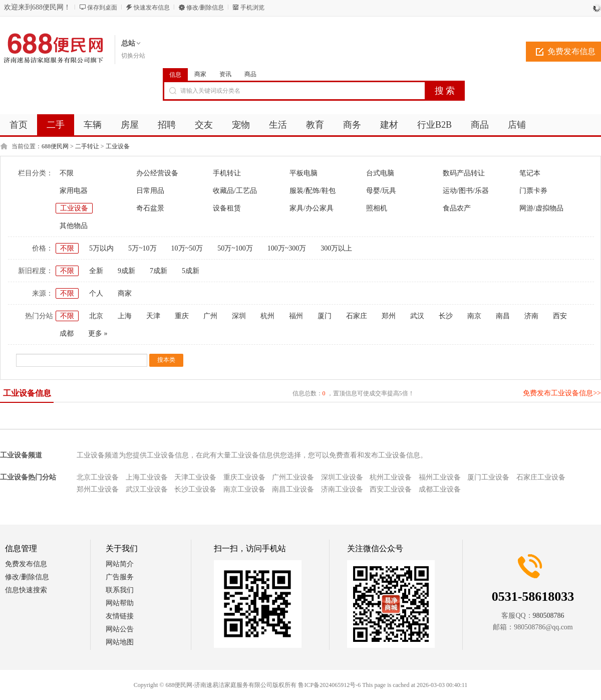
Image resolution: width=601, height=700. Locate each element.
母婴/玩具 (381, 191)
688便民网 (55, 146)
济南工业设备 (342, 489)
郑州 (389, 316)
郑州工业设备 (98, 489)
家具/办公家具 (312, 208)
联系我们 (120, 590)
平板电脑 (304, 173)
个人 (96, 293)
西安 (560, 316)
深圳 (239, 316)
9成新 (126, 271)
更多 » (98, 333)
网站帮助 (120, 603)
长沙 (446, 316)
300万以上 (336, 248)
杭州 (267, 316)
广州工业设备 (293, 477)
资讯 (225, 74)
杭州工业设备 (391, 477)
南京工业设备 (244, 489)
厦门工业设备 (488, 477)
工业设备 (118, 146)
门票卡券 (533, 191)
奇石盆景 (150, 208)
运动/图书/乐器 (466, 191)
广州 (210, 316)
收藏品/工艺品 (235, 191)
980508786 (549, 616)
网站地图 (120, 642)
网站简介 (120, 564)
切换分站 (133, 56)
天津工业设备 (195, 477)
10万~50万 (187, 248)
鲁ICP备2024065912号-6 (329, 685)
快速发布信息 (152, 8)
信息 (175, 75)
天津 (153, 316)
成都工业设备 (440, 489)
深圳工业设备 (342, 477)
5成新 (191, 271)
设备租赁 (227, 208)
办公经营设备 (157, 173)
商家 (200, 74)
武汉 (417, 316)
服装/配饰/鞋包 (313, 191)
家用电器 (74, 191)
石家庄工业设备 (541, 477)
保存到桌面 (102, 8)
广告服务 (120, 577)
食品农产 (457, 208)
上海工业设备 (147, 477)
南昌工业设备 (293, 489)
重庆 (182, 316)
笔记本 (530, 173)
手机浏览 (252, 8)
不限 (67, 173)
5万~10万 (142, 248)
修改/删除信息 (205, 8)
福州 (296, 316)
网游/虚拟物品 (541, 208)
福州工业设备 (440, 477)
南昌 (503, 316)
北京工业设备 (98, 477)
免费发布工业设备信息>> (562, 393)
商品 (250, 74)
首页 (19, 125)
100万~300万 (287, 248)
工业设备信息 (27, 393)
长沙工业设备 (195, 489)
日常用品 (150, 191)
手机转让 (227, 173)
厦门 (325, 316)
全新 (96, 271)
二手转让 (87, 146)
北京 (96, 316)
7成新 (159, 271)
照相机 (377, 208)
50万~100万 (235, 248)
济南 (531, 316)
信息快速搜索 (26, 590)
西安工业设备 (391, 489)
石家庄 (357, 316)
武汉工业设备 (147, 489)
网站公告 (120, 629)
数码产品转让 (464, 173)
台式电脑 (380, 173)
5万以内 (101, 248)
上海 (125, 316)
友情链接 (120, 616)
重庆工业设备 (244, 477)
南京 (474, 316)
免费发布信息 (26, 564)
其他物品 (74, 226)
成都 (67, 333)
